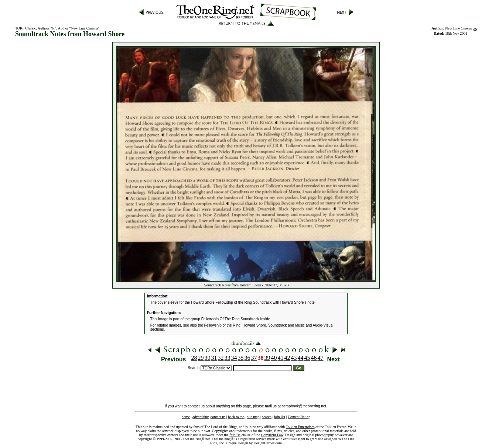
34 (234, 358)
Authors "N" (47, 28)
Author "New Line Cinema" (79, 28)
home (186, 417)
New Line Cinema (459, 28)
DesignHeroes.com (268, 443)
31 (214, 358)
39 (267, 358)
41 (281, 358)
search (267, 417)
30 (208, 358)
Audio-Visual (323, 325)
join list (280, 417)
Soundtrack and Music (286, 325)
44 (301, 358)
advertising (201, 417)
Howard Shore (254, 325)
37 (254, 358)
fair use (235, 435)
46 (314, 358)
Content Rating (299, 417)
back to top (236, 417)
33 (228, 358)
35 (241, 358)
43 (294, 358)
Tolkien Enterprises (300, 427)
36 (247, 358)
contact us (218, 417)
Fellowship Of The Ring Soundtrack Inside (236, 319)
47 (321, 358)
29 (201, 358)
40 (274, 358)
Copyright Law (272, 435)
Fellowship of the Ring (222, 325)
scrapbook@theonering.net (304, 406)
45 (307, 358)
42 (287, 358)
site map (253, 417)
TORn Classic (25, 28)
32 (221, 358)
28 (194, 358)
